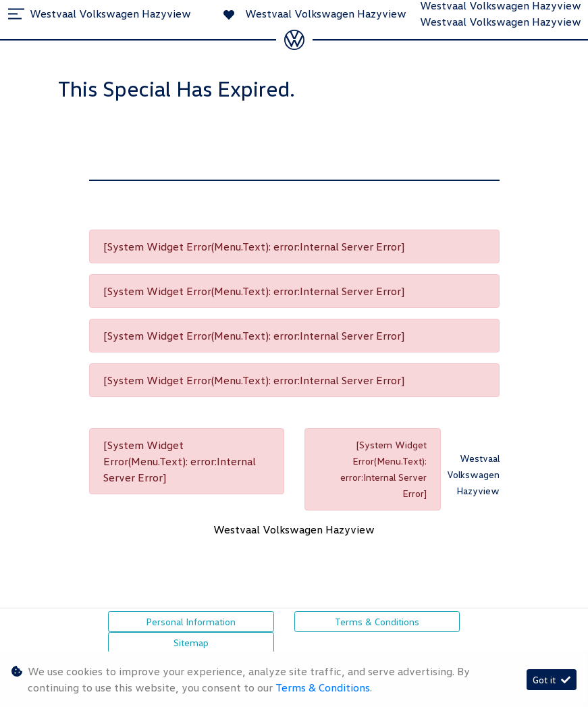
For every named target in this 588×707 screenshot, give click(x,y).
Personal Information (191, 622)
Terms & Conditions (377, 622)
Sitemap (191, 643)
